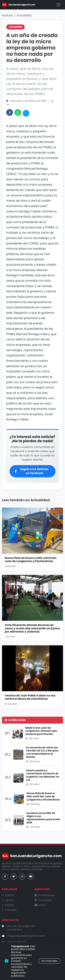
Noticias (7, 15)
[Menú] (58, 5)
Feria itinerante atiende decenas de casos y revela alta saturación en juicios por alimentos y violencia (32, 628)
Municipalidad (45, 895)
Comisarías (43, 900)
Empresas (9, 910)
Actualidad (24, 15)
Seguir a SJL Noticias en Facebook (32, 471)
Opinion (8, 900)
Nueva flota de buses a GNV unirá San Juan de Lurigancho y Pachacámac (31, 560)
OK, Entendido (49, 961)
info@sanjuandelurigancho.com (26, 936)
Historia (8, 905)
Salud (40, 905)
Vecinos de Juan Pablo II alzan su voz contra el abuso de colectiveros (30, 697)
